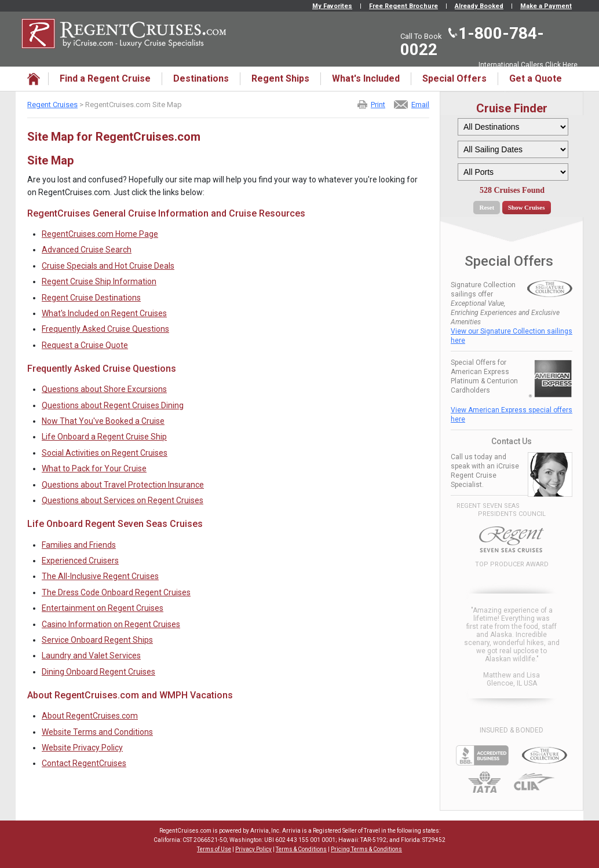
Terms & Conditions (301, 849)
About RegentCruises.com (90, 716)
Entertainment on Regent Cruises (103, 608)
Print (378, 105)
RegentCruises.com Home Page (100, 234)
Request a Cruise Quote (85, 345)
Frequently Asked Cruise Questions (105, 329)
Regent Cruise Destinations (91, 298)
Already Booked (479, 6)
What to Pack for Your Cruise (94, 468)
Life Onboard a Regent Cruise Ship (104, 437)
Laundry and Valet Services (91, 655)
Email (420, 105)
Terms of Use (214, 849)
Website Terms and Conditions (97, 732)
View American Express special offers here (512, 415)
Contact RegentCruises (84, 763)
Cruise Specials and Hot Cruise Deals (108, 266)
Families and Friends (79, 545)
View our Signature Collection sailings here (512, 336)
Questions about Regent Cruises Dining (113, 405)
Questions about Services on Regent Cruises (123, 500)
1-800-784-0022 (472, 41)
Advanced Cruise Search (87, 250)
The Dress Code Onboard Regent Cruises (116, 592)
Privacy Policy (253, 849)
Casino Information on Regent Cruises (111, 624)
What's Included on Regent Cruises (104, 313)
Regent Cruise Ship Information (99, 281)
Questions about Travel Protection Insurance (123, 485)
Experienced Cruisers (80, 561)
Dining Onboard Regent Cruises (98, 672)
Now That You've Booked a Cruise (103, 421)
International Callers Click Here (528, 65)
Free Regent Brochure (403, 6)
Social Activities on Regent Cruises (105, 453)
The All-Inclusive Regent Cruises (100, 576)
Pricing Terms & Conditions (366, 849)
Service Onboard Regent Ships (97, 640)
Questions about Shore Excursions (104, 389)
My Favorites (332, 6)
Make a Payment (546, 6)
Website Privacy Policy (82, 748)
